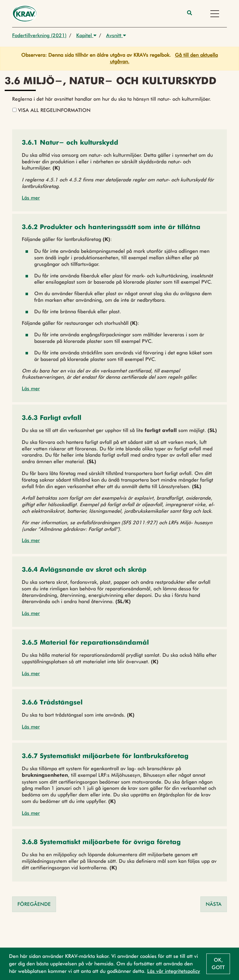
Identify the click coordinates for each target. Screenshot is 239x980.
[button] (70, 143)
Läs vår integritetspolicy (174, 971)
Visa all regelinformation (52, 110)
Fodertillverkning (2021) (39, 35)
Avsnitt (116, 35)
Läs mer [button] (31, 198)
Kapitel (86, 35)
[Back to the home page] (25, 14)
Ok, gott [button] (218, 964)
